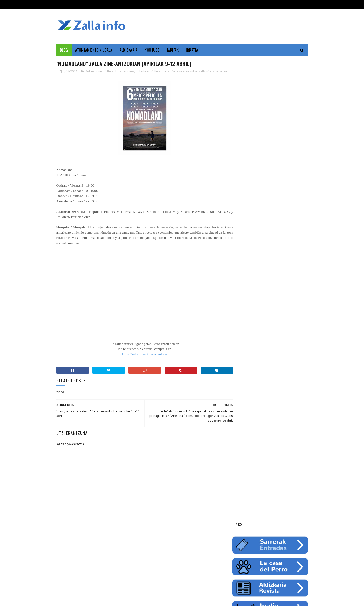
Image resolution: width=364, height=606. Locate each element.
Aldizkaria (129, 50)
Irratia (192, 50)
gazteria (241, 319)
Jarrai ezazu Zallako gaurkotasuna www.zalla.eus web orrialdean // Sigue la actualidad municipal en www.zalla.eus (266, 394)
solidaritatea (276, 327)
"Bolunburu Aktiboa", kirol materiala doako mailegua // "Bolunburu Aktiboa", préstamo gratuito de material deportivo (270, 456)
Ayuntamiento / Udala (94, 50)
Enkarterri (143, 72)
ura (278, 311)
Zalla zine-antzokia (184, 72)
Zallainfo (205, 72)
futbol (257, 319)
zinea (60, 77)
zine (215, 72)
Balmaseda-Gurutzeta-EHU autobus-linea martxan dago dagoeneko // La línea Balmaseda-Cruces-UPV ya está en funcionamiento (268, 425)
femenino (241, 327)
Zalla (166, 72)
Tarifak (173, 50)
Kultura (156, 72)
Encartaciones (125, 72)
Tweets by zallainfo (249, 360)
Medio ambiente (268, 303)
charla (257, 327)
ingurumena (262, 311)
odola (239, 335)
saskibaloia (275, 319)
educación (241, 311)
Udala (294, 295)
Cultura (109, 72)
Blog (64, 50)
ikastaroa (295, 319)
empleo (289, 303)
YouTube (152, 50)
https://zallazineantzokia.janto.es (140, 359)
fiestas (291, 311)
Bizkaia (90, 72)
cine (99, 72)
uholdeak (298, 327)
